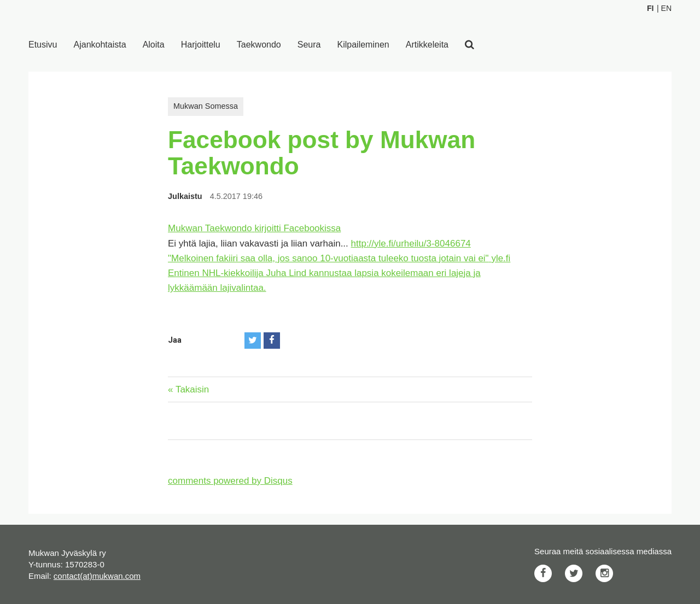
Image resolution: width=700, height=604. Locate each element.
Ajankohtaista (100, 45)
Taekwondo (259, 45)
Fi (650, 8)
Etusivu (43, 45)
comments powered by (230, 481)
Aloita (154, 45)
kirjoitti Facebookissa (298, 228)
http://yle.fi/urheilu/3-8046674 (411, 244)
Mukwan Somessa (206, 106)
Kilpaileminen (363, 45)
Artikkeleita (427, 45)
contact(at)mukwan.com (97, 576)
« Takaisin (188, 389)
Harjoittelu (201, 45)
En (666, 8)
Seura (309, 45)
